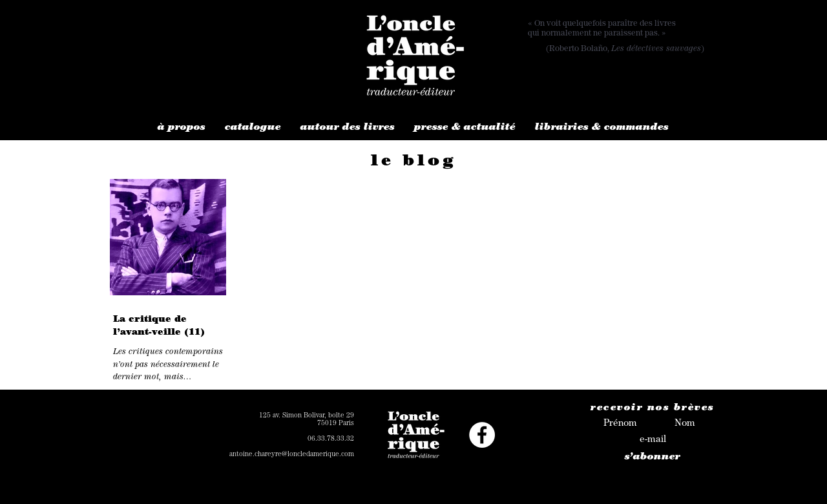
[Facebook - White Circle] (482, 435)
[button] (182, 128)
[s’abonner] (653, 458)
